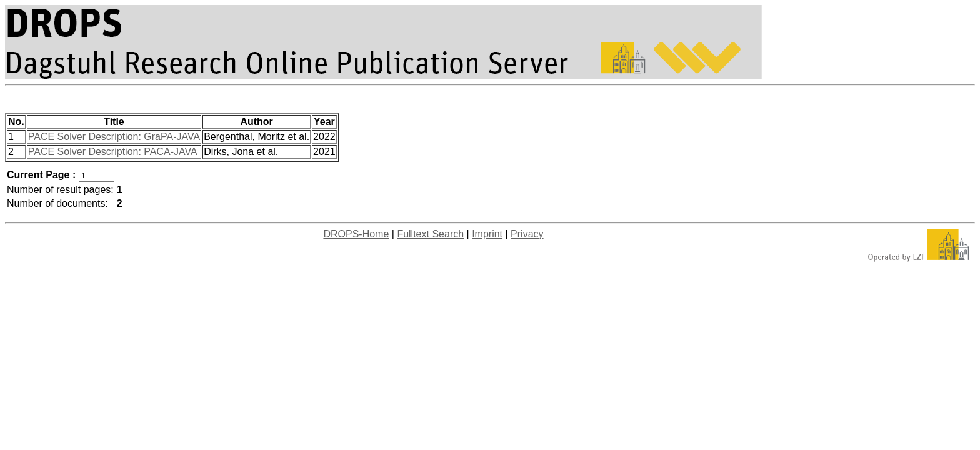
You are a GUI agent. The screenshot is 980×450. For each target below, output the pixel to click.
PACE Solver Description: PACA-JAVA (113, 152)
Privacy (527, 234)
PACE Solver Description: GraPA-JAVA (114, 137)
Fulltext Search (430, 234)
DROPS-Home (356, 234)
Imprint (487, 234)
